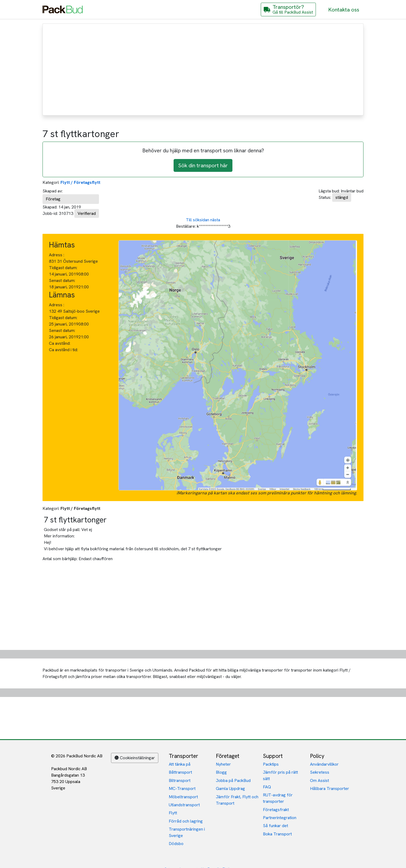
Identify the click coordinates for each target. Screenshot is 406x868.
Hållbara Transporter (330, 788)
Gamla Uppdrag (230, 788)
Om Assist (319, 780)
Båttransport (180, 772)
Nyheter (223, 764)
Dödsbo (176, 844)
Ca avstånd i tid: (64, 350)
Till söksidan (198, 220)
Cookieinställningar (135, 758)
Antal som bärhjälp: (60, 559)
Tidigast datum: (63, 268)
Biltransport (180, 780)
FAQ (267, 787)
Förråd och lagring (186, 821)
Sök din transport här (203, 165)
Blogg (221, 772)
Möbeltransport (183, 797)
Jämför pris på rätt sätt (280, 775)
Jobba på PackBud (233, 780)
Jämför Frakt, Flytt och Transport (237, 800)
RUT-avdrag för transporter (278, 798)
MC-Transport (182, 788)
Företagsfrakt (276, 810)
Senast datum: (62, 280)
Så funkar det (275, 826)
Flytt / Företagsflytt (80, 182)
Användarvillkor (324, 764)
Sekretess (320, 772)
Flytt (173, 813)
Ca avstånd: (60, 343)
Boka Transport (277, 834)
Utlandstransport (184, 805)
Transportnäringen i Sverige (187, 832)
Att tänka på (180, 764)
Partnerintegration (280, 818)
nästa (215, 220)
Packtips (271, 764)
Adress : (57, 255)
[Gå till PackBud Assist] (288, 9)
